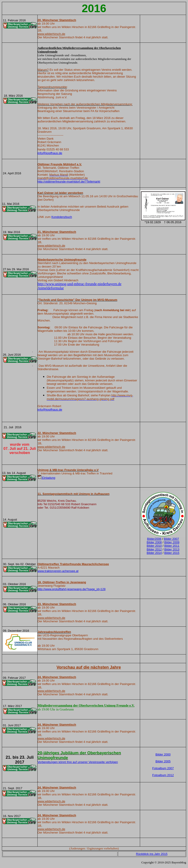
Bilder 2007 (171, 539)
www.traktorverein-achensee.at (58, 571)
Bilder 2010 (154, 546)
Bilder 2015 (172, 553)
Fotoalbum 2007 (163, 768)
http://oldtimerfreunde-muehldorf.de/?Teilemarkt (69, 182)
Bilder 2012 (154, 549)
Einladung (46, 478)
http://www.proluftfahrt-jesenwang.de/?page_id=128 (72, 589)
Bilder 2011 (172, 546)
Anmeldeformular (51, 288)
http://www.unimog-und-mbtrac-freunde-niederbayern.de (80, 284)
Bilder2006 (154, 539)
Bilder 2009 (172, 542)
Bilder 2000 (163, 754)
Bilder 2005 (163, 761)
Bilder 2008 (154, 542)
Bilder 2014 (154, 553)
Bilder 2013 (172, 549)
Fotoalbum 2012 (163, 775)
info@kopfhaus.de (50, 153)
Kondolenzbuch (62, 217)
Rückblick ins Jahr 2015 (152, 854)
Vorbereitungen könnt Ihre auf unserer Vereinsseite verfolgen (78, 762)
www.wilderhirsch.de (51, 34)
